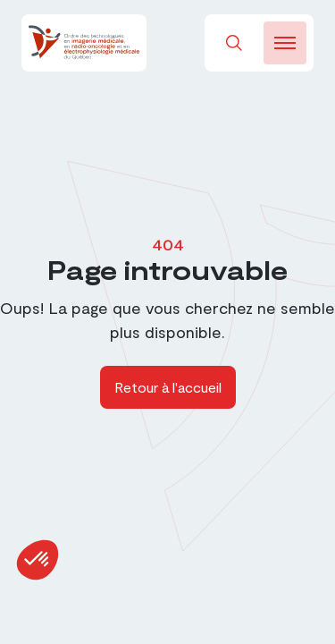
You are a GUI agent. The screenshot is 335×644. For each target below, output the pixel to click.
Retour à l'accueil (168, 387)
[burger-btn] (285, 43)
